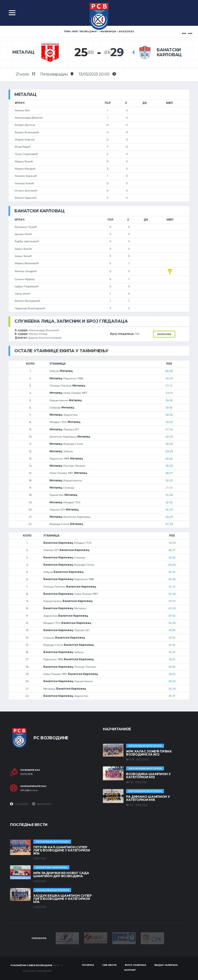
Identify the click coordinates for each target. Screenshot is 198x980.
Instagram (42, 804)
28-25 (172, 681)
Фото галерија (135, 965)
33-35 (169, 408)
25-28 (169, 495)
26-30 (169, 415)
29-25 (169, 393)
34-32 (172, 645)
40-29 (169, 378)
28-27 (169, 473)
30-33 (169, 422)
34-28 (172, 623)
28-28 (169, 444)
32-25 (169, 502)
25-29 (169, 517)
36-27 (172, 550)
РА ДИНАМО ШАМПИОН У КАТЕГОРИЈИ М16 (148, 798)
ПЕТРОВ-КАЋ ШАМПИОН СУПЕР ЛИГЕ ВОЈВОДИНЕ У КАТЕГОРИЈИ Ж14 (61, 850)
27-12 (169, 386)
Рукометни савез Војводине (31, 965)
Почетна (88, 965)
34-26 (169, 400)
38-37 (172, 696)
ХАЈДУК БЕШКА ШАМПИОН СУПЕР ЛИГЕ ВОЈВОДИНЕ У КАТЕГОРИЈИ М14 (63, 899)
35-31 (172, 659)
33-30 (172, 638)
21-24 (169, 488)
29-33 (172, 601)
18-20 (172, 652)
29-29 (169, 451)
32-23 (169, 510)
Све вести (109, 965)
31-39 (172, 630)
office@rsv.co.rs (29, 790)
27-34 (169, 429)
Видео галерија (166, 965)
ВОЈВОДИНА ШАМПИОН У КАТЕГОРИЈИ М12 (148, 776)
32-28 (172, 579)
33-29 (169, 466)
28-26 (169, 371)
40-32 (172, 558)
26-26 (169, 459)
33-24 (172, 572)
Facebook (19, 804)
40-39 (172, 543)
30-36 (172, 667)
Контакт (130, 970)
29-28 (172, 565)
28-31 (172, 674)
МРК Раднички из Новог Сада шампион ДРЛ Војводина (61, 874)
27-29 (169, 524)
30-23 (169, 480)
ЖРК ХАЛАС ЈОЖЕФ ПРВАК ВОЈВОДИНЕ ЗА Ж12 (149, 753)
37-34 (172, 616)
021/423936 (27, 774)
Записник (164, 334)
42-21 (172, 587)
